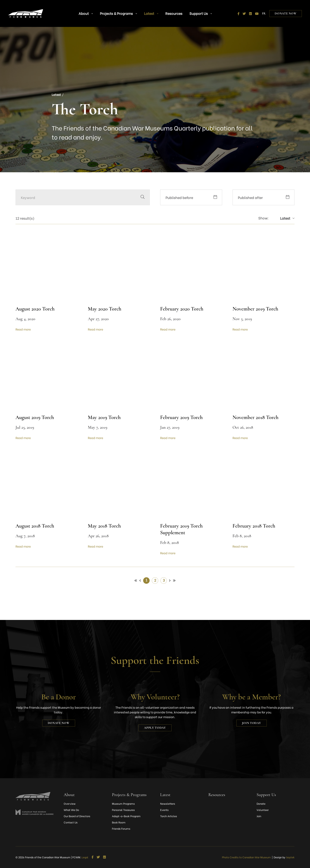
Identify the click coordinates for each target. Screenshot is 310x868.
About (90, 11)
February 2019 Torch (183, 417)
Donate (261, 804)
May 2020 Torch (105, 309)
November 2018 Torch (257, 417)
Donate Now (285, 11)
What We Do (71, 810)
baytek (290, 857)
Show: (263, 218)
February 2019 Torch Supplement (183, 529)
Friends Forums (121, 828)
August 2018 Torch (36, 526)
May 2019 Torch (105, 417)
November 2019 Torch (257, 309)
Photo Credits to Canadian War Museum (246, 857)
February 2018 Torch (255, 526)
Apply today (155, 728)
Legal (85, 857)
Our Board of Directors (77, 816)
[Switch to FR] (263, 11)
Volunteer (263, 810)
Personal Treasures (123, 810)
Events (164, 810)
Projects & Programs (119, 11)
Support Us (192, 11)
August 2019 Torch (36, 417)
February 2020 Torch (183, 309)
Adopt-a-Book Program (126, 816)
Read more (23, 329)
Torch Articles (169, 816)
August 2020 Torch (36, 309)
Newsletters (168, 804)
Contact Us (71, 822)
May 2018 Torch (105, 526)
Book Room (119, 822)
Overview (70, 804)
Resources (169, 11)
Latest (148, 11)
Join (259, 816)
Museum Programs (123, 804)
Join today (252, 723)
